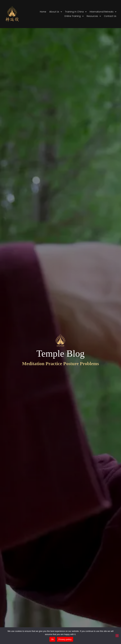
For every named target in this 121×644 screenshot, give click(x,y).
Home (43, 12)
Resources (94, 16)
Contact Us (110, 16)
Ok (52, 639)
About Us (56, 12)
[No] (117, 636)
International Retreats (103, 12)
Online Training (74, 16)
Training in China (76, 12)
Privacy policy (65, 639)
